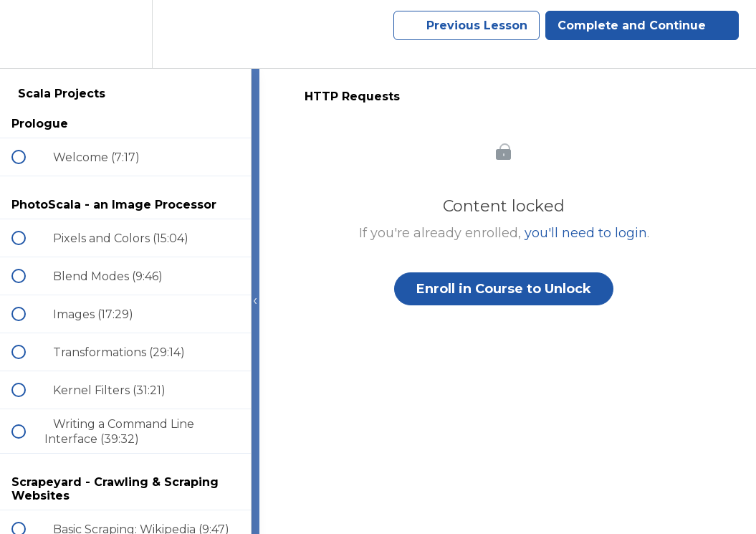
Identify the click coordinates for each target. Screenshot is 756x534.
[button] (27, 34)
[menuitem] (125, 34)
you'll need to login (586, 233)
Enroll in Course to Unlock (504, 289)
